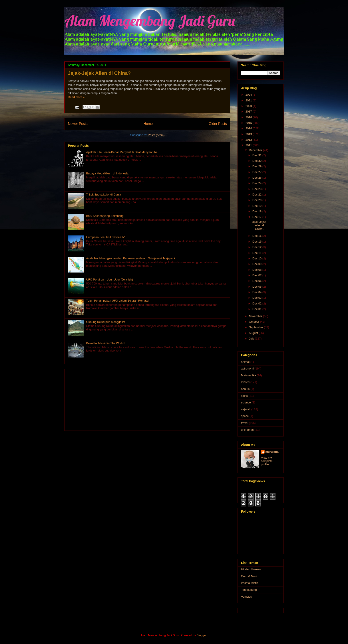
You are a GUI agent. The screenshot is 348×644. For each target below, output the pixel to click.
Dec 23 (257, 189)
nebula (245, 389)
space (245, 416)
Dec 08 (257, 270)
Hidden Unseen (251, 569)
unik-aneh (247, 430)
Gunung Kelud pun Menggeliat (106, 322)
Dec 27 (257, 172)
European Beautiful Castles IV (105, 237)
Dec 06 (257, 281)
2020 (249, 106)
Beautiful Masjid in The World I (106, 343)
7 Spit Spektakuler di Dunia (104, 195)
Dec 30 (257, 161)
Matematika (248, 375)
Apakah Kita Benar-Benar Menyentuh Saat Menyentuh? (122, 152)
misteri (245, 382)
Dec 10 (257, 258)
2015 (249, 123)
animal (245, 362)
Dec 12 (257, 247)
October (255, 322)
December (256, 150)
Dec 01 (257, 309)
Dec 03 (257, 298)
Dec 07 (257, 275)
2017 (249, 112)
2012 (249, 140)
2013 (249, 134)
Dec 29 (257, 166)
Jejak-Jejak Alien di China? (99, 73)
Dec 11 (257, 253)
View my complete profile (267, 461)
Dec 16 (257, 236)
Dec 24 (257, 183)
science (246, 402)
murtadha (272, 452)
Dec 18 (257, 211)
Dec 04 (257, 292)
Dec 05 (257, 287)
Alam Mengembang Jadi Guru (150, 21)
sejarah (246, 409)
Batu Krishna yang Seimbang (105, 216)
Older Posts (218, 124)
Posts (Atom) (156, 135)
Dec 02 (257, 303)
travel (245, 423)
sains (244, 396)
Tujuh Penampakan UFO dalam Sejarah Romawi (117, 301)
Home (148, 124)
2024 (249, 95)
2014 (249, 128)
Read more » (76, 97)
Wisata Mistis (250, 583)
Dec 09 (257, 264)
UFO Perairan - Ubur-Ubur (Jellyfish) (110, 280)
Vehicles (246, 597)
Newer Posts (78, 124)
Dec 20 (257, 200)
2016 (249, 117)
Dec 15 (257, 242)
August (254, 333)
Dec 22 (257, 195)
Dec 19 (257, 206)
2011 (249, 145)
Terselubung (249, 590)
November (256, 316)
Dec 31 (257, 155)
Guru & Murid (250, 576)
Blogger (202, 635)
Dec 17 (257, 217)
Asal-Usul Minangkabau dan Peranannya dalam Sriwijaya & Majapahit (131, 258)
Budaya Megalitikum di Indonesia (107, 173)
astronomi (247, 368)
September (256, 327)
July (252, 339)
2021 (249, 100)
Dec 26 (257, 178)
